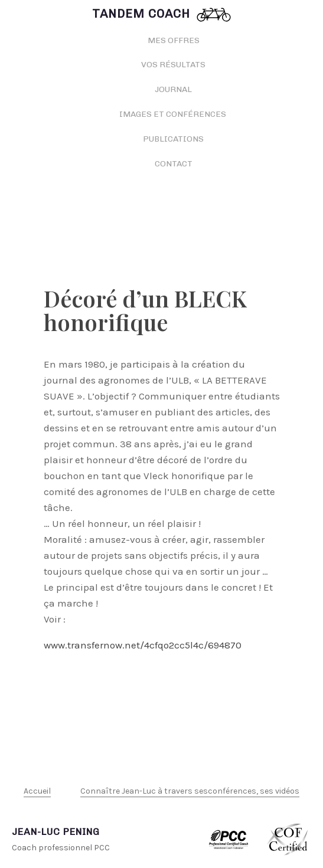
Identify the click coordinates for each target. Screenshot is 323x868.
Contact (174, 164)
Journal (173, 89)
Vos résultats (173, 65)
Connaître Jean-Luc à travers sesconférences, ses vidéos (190, 791)
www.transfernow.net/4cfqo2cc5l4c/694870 (143, 645)
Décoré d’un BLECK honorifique (145, 310)
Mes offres (174, 40)
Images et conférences (174, 114)
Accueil (37, 791)
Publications (173, 139)
